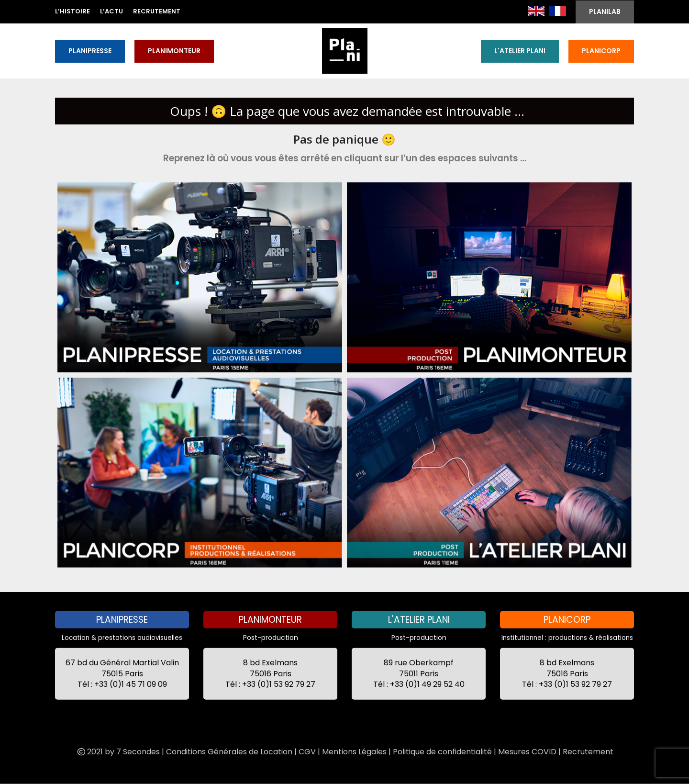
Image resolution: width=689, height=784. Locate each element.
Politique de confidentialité (442, 751)
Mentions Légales (354, 751)
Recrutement (588, 751)
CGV (307, 751)
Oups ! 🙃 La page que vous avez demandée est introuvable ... (347, 111)
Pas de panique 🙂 (344, 139)
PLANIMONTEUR (174, 51)
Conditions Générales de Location (229, 751)
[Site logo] (345, 50)
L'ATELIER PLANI (520, 51)
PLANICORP (601, 51)
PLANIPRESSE (90, 51)
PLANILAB (605, 11)
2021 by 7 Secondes (118, 751)
